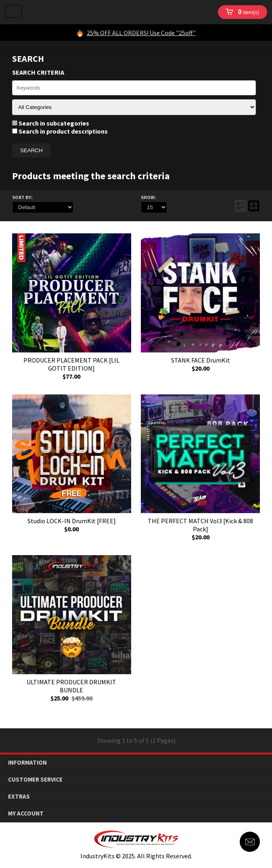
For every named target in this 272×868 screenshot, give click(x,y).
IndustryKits (120, 12)
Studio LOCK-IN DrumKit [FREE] (72, 521)
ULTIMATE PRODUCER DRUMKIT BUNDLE (71, 686)
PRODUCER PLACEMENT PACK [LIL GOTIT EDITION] (71, 364)
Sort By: (22, 197)
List (241, 206)
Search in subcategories (51, 123)
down (260, 763)
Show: (149, 197)
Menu (13, 11)
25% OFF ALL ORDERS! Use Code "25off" (141, 33)
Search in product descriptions (60, 131)
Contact (250, 842)
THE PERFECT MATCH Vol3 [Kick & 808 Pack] (200, 525)
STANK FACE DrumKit (201, 360)
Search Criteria (38, 72)
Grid (254, 206)
